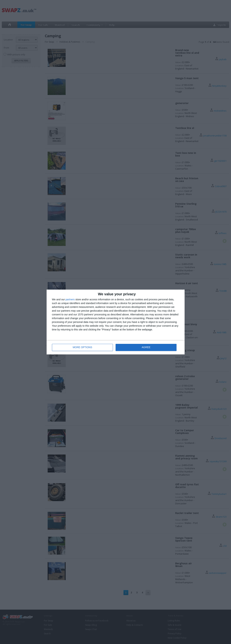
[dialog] (116, 322)
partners (70, 300)
